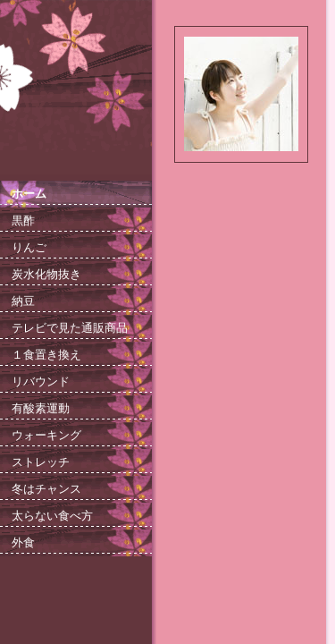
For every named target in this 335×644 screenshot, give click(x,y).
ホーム (29, 194)
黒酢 (23, 220)
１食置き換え (46, 355)
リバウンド (41, 381)
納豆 (23, 301)
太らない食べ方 (52, 516)
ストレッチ (41, 462)
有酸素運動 (41, 408)
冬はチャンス (46, 489)
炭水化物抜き (46, 274)
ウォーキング (46, 435)
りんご (29, 247)
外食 (23, 542)
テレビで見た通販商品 (70, 328)
